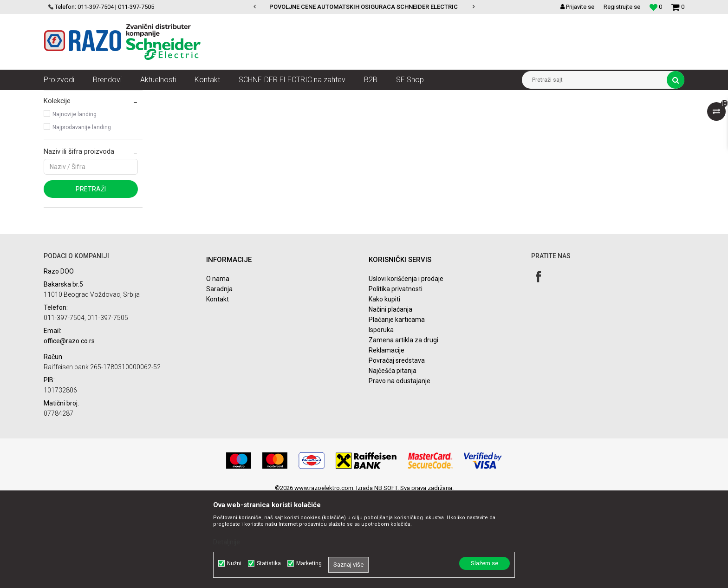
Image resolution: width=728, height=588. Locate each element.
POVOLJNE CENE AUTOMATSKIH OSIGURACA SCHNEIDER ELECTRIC (364, 7)
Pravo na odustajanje (400, 471)
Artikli (91, 97)
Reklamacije (387, 440)
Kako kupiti (384, 389)
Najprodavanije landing (82, 217)
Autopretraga (400, 114)
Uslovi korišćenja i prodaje (406, 369)
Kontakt (218, 389)
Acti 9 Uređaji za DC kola (350, 97)
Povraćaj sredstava (397, 451)
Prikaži (587, 114)
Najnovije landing (75, 204)
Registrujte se (622, 7)
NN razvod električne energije (145, 97)
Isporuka (381, 420)
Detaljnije (227, 542)
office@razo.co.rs (69, 431)
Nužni (234, 563)
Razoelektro (59, 97)
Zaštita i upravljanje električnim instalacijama (250, 97)
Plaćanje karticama (397, 410)
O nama (218, 369)
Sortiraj (440, 114)
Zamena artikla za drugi (403, 430)
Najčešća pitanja (393, 461)
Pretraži (91, 279)
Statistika (269, 563)
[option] (364, 7)
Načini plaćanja (390, 399)
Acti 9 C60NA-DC (73, 150)
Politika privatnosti (396, 379)
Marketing (309, 563)
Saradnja (219, 379)
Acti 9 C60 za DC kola (80, 137)
